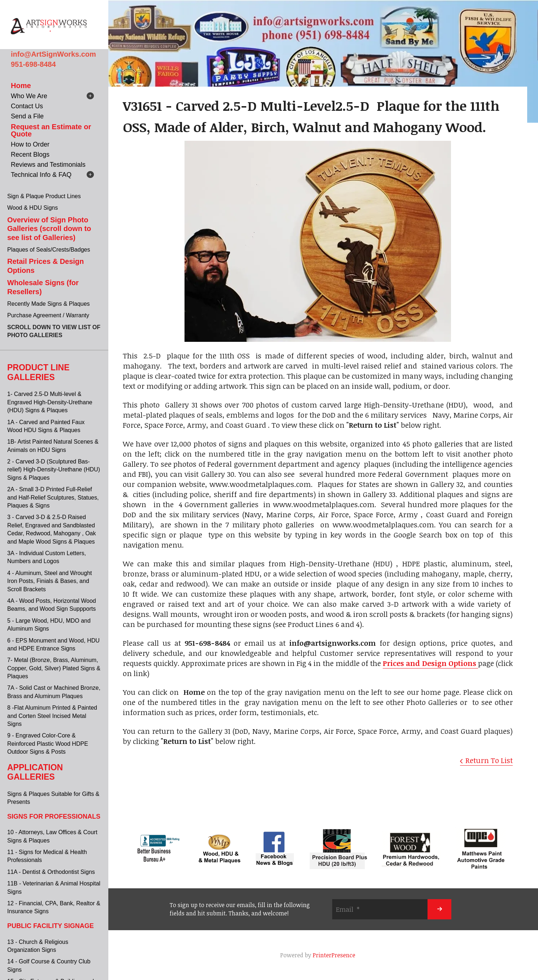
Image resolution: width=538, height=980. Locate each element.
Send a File (27, 116)
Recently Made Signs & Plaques (49, 304)
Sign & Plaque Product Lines (44, 196)
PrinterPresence (334, 955)
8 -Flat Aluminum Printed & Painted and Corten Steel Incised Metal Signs (52, 716)
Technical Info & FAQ (41, 175)
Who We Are (29, 96)
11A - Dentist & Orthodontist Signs (51, 872)
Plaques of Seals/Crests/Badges (49, 250)
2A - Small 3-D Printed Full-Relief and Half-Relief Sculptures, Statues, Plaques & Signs (53, 497)
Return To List (489, 760)
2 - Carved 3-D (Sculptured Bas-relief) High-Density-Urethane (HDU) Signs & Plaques (54, 470)
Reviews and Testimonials (48, 165)
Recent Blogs (30, 154)
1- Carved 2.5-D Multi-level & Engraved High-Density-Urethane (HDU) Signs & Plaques (50, 402)
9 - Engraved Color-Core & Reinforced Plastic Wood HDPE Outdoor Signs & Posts (48, 744)
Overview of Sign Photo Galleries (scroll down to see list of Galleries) (49, 229)
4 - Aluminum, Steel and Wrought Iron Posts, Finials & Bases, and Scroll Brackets (50, 581)
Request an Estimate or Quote (51, 130)
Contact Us (27, 106)
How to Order (30, 144)
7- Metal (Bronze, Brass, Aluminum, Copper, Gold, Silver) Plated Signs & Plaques (54, 668)
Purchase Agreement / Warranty (48, 315)
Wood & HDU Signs (32, 208)
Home (21, 86)
